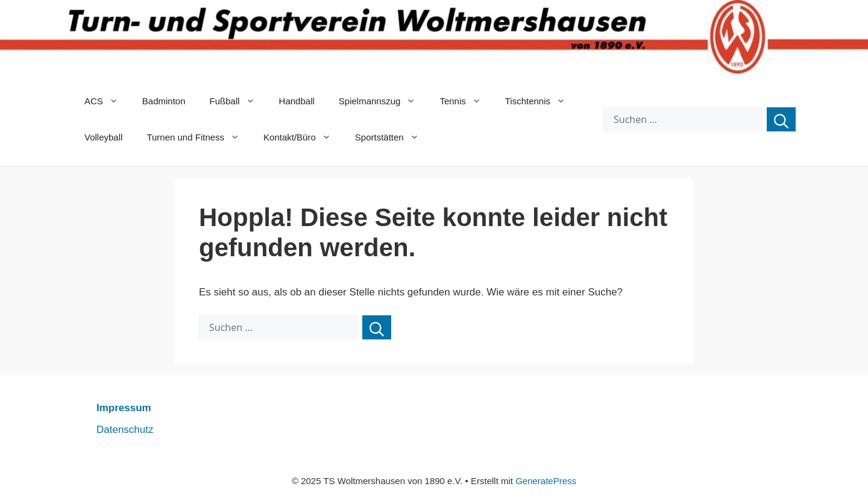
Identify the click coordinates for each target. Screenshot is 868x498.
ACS (107, 101)
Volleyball (103, 137)
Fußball (238, 101)
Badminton (164, 101)
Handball (297, 101)
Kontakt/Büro (303, 137)
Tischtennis (541, 101)
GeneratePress (546, 481)
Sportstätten (393, 137)
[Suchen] (781, 119)
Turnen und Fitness (199, 137)
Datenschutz (125, 430)
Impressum (124, 408)
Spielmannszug (383, 101)
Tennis (466, 101)
